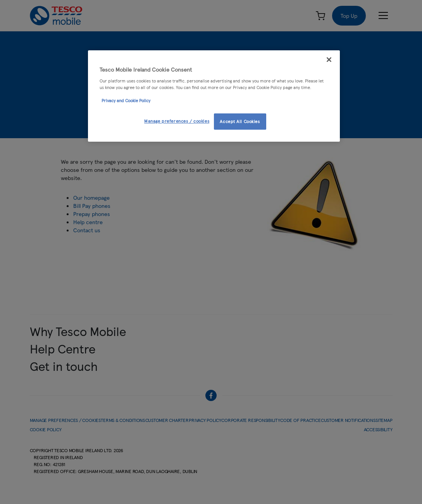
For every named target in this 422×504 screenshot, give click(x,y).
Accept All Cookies (240, 121)
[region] (214, 96)
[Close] (329, 60)
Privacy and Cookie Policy (126, 100)
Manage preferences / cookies (177, 121)
